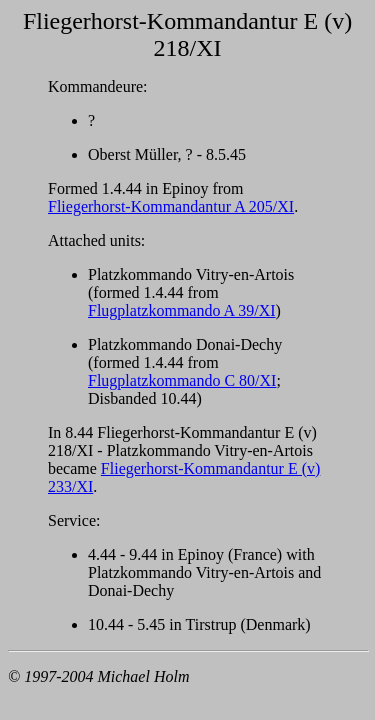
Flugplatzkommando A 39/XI (182, 310)
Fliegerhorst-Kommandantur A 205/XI (171, 206)
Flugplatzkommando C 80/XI (182, 380)
